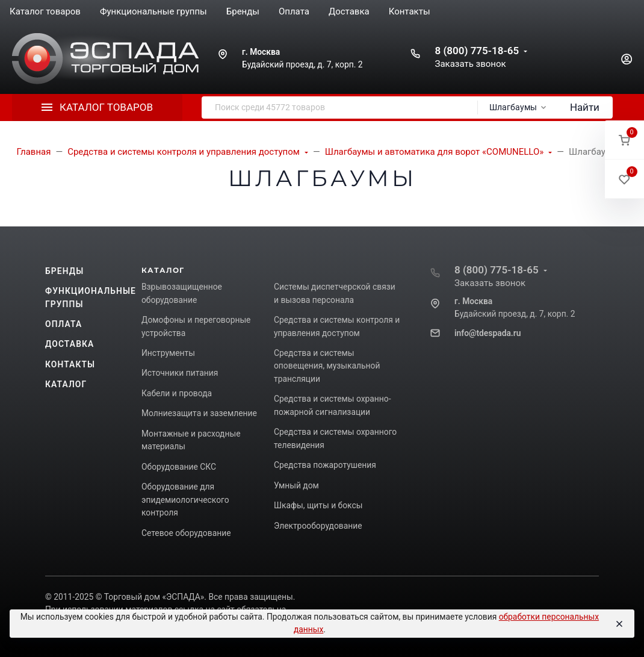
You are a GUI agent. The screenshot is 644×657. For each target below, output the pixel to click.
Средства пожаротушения (325, 465)
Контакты (70, 364)
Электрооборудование (318, 526)
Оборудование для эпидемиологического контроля (185, 500)
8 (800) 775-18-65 (477, 51)
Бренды (64, 271)
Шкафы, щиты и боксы (318, 505)
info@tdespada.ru (488, 333)
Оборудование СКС (179, 467)
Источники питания (180, 373)
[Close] (619, 624)
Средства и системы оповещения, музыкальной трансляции (327, 366)
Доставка (70, 344)
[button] (624, 140)
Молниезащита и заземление (199, 413)
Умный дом (296, 485)
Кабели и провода (177, 393)
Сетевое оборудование (186, 533)
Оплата (63, 324)
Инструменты (168, 353)
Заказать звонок (470, 64)
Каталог (66, 384)
